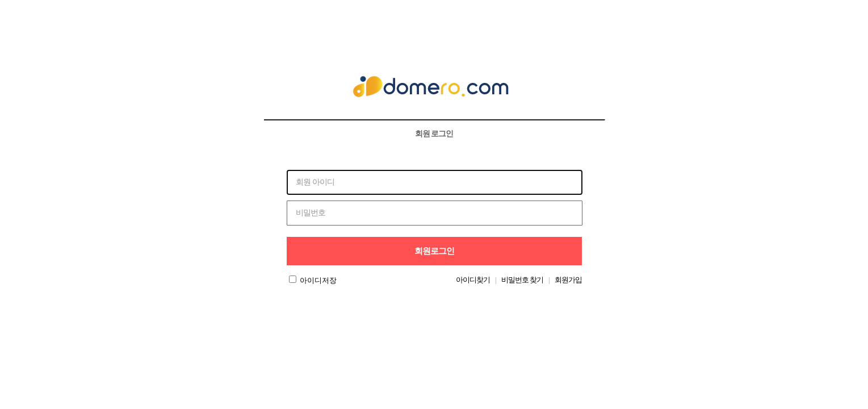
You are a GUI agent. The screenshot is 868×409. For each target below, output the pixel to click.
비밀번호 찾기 (522, 280)
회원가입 (568, 280)
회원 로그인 (434, 133)
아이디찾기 (473, 280)
